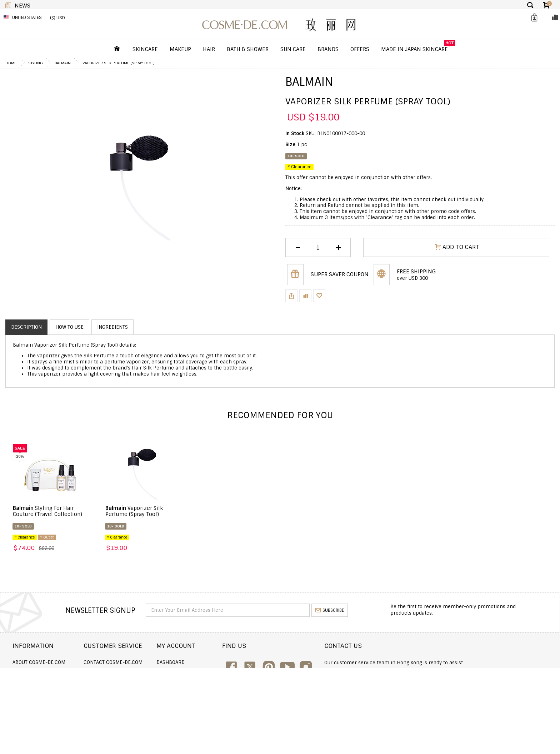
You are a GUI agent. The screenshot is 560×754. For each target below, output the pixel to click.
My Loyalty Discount (249, 691)
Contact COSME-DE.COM (148, 662)
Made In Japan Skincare (414, 49)
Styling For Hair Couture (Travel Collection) (47, 511)
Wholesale (26, 691)
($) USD (57, 18)
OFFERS (360, 49)
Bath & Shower (248, 49)
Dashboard (238, 662)
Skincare (145, 49)
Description (26, 327)
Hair (209, 49)
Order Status (135, 672)
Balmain (63, 63)
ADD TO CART (457, 247)
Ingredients (112, 327)
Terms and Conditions (41, 701)
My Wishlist (239, 682)
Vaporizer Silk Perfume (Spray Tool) (134, 511)
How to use (69, 327)
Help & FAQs (133, 691)
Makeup (180, 49)
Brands (328, 49)
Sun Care (293, 49)
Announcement (138, 682)
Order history (242, 672)
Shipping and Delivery (41, 672)
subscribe (330, 610)
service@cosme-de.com (474, 689)
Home (11, 63)
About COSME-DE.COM (39, 662)
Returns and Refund (39, 682)
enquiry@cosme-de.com (475, 680)
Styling (36, 63)
